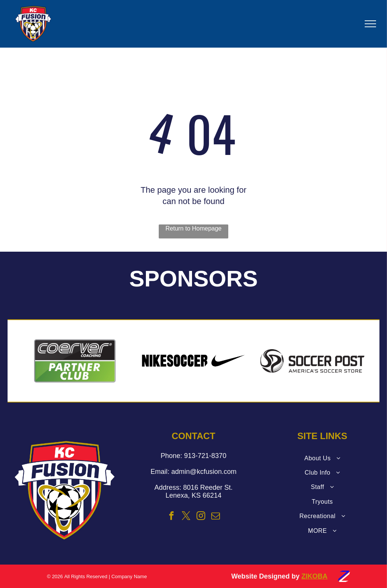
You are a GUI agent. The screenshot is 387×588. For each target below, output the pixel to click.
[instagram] (201, 517)
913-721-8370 (205, 456)
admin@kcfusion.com (204, 472)
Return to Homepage (194, 228)
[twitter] (186, 517)
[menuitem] (322, 458)
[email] (216, 517)
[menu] (370, 24)
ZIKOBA (315, 576)
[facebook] (171, 517)
